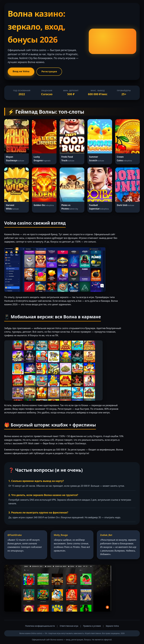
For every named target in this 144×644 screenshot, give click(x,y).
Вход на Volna (21, 71)
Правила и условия (92, 626)
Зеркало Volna (112, 626)
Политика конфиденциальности (40, 626)
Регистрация (49, 71)
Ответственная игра (69, 626)
